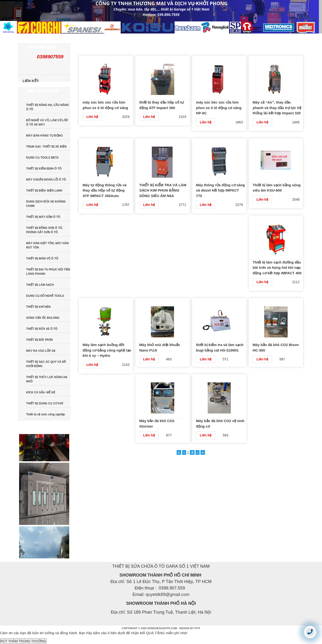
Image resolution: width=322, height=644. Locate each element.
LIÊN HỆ (277, 38)
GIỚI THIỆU (81, 38)
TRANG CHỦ (39, 38)
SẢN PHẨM (121, 38)
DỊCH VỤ (196, 38)
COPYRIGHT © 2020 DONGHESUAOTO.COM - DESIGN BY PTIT (161, 628)
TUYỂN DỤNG (237, 38)
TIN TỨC (159, 38)
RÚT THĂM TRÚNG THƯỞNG (23, 641)
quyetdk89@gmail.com (167, 594)
